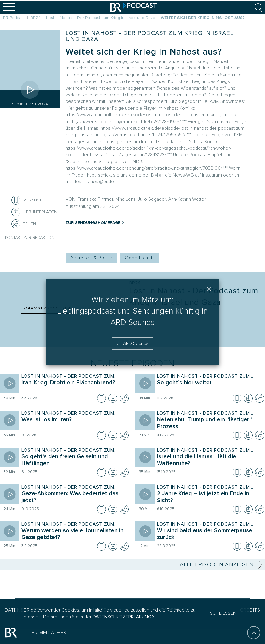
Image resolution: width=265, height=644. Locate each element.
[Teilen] (16, 224)
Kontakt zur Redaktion (30, 237)
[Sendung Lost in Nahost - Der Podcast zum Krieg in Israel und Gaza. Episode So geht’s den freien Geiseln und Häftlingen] (74, 461)
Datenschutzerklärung (122, 617)
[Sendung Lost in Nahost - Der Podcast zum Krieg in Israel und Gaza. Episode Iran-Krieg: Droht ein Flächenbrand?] (74, 387)
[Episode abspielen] (30, 90)
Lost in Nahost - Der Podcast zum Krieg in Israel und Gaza (150, 36)
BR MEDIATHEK (49, 635)
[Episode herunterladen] (113, 398)
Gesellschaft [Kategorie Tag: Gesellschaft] (139, 258)
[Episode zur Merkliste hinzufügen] (16, 200)
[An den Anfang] (254, 635)
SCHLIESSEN (223, 613)
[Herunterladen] (34, 212)
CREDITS (250, 613)
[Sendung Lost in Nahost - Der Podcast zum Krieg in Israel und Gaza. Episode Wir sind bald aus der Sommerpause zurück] (209, 535)
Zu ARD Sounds (133, 343)
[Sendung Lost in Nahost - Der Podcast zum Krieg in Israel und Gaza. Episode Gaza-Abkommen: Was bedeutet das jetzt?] (74, 498)
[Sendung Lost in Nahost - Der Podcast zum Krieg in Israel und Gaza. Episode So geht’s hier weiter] (209, 387)
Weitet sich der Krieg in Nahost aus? (144, 52)
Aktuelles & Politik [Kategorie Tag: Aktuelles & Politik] (91, 258)
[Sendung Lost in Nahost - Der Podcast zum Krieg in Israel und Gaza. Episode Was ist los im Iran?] (74, 424)
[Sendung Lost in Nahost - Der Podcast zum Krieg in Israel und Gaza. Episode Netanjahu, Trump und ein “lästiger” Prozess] (209, 424)
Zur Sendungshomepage (93, 223)
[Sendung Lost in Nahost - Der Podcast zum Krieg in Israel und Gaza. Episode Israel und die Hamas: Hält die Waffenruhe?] (209, 461)
